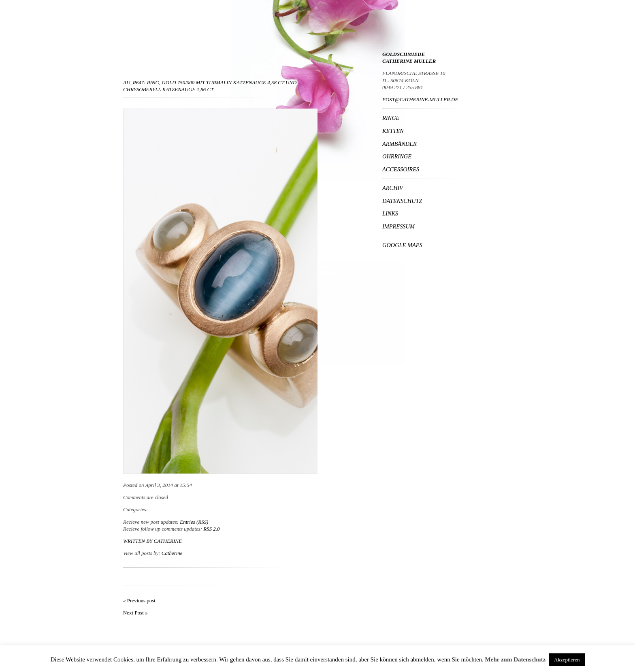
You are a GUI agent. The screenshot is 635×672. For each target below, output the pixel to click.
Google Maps (402, 245)
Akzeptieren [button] (567, 660)
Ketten (393, 131)
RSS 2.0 (211, 529)
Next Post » (135, 613)
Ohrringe (397, 156)
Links (390, 213)
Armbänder (400, 144)
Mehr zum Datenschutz (516, 659)
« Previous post (139, 601)
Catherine (168, 541)
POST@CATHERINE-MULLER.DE (420, 99)
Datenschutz (402, 201)
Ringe (391, 118)
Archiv (393, 188)
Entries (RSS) (194, 522)
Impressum (398, 226)
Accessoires (401, 169)
